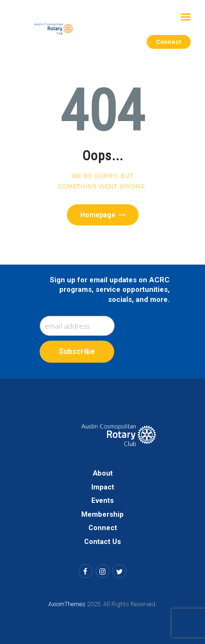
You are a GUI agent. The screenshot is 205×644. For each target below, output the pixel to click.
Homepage (98, 215)
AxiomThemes (67, 604)
